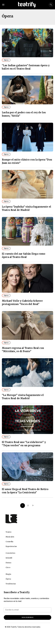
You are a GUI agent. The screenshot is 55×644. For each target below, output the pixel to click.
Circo (8, 567)
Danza (8, 563)
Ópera (6, 60)
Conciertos (10, 553)
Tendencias (11, 584)
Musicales (10, 537)
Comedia (9, 542)
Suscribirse (27, 617)
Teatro (9, 532)
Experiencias (11, 546)
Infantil (9, 558)
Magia (8, 574)
